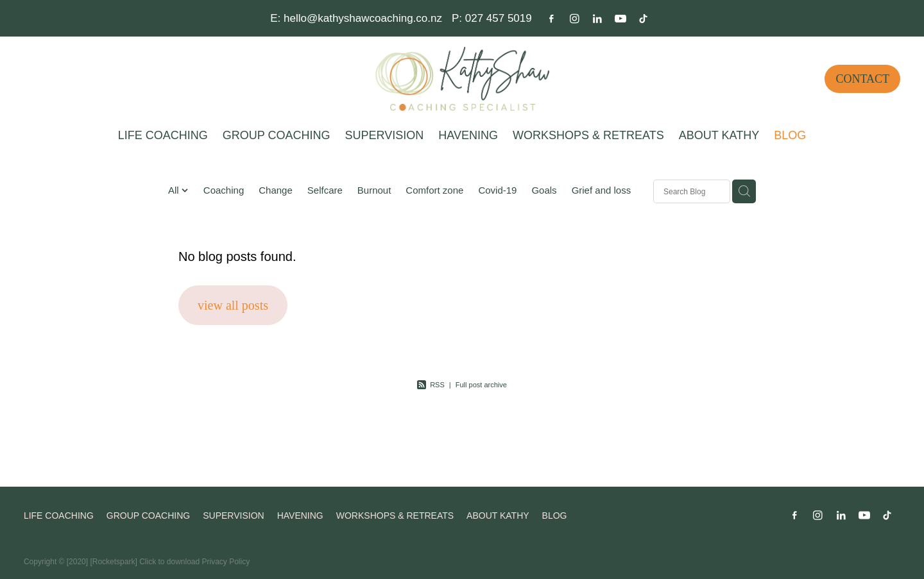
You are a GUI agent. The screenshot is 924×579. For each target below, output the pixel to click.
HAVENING (468, 135)
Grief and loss (602, 190)
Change (276, 190)
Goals (544, 190)
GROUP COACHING (277, 135)
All (175, 190)
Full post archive (481, 385)
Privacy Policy (226, 562)
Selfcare (325, 190)
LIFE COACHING (163, 135)
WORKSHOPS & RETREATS (588, 135)
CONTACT (862, 79)
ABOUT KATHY (719, 135)
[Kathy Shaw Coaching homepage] (462, 79)
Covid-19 (497, 190)
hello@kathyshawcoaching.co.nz (363, 18)
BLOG (790, 135)
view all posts (233, 305)
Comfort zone (434, 190)
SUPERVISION (385, 135)
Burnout (374, 190)
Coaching (224, 190)
